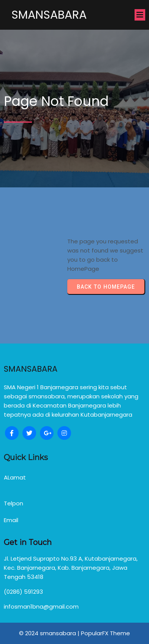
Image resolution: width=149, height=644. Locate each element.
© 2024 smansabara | (50, 633)
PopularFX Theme (105, 633)
